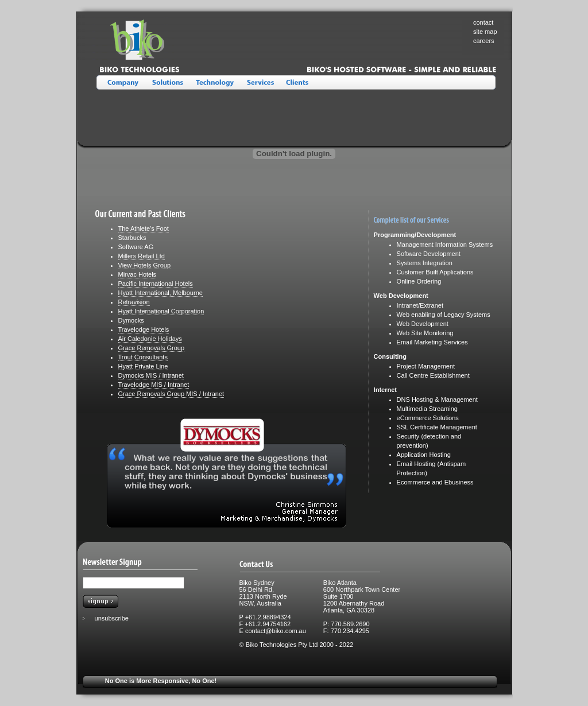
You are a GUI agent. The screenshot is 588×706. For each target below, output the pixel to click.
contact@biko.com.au (276, 631)
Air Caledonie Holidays (150, 339)
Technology (214, 83)
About (121, 83)
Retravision (134, 302)
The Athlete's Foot (144, 228)
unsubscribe (112, 618)
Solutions (167, 83)
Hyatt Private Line (143, 366)
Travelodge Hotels (144, 329)
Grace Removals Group (152, 348)
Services (258, 83)
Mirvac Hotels (138, 274)
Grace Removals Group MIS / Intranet (171, 394)
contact (483, 22)
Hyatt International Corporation (161, 311)
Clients (298, 83)
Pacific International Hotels (156, 284)
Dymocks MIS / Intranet (151, 375)
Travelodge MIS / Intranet (154, 385)
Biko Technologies (161, 48)
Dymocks (131, 320)
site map (485, 32)
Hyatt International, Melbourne (160, 293)
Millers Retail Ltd (142, 256)
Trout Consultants (143, 357)
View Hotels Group (145, 265)
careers (484, 41)
